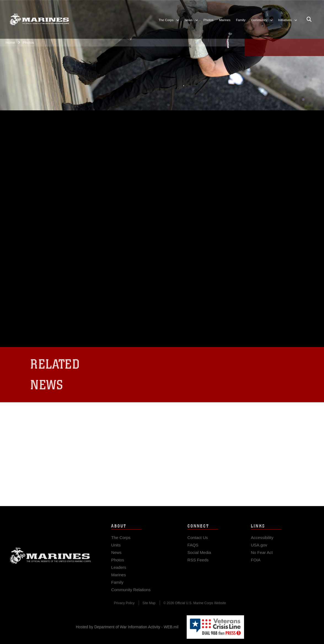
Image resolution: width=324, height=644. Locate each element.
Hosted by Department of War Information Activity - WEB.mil (127, 627)
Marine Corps (50, 561)
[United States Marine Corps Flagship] (39, 19)
